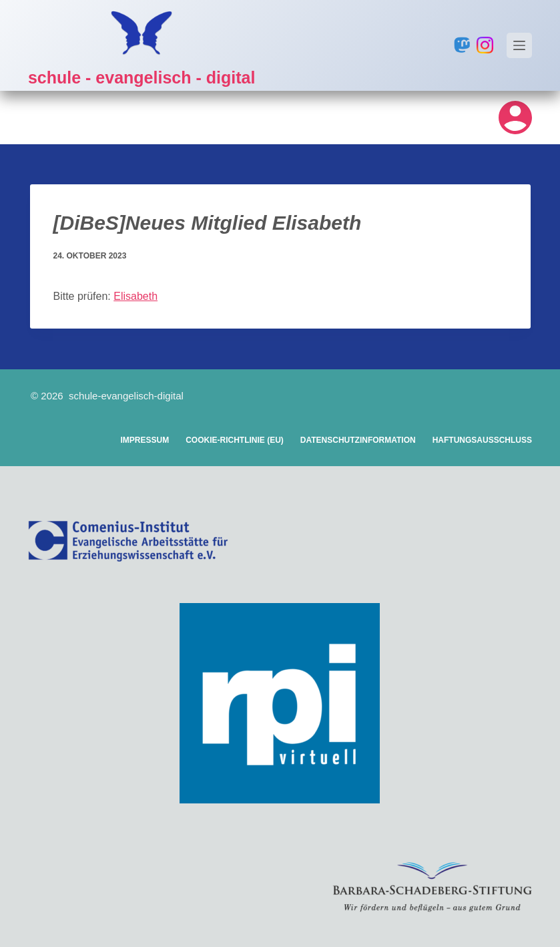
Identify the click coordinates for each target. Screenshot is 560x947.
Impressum (145, 440)
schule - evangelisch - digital (142, 77)
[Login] (515, 118)
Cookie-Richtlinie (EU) (235, 440)
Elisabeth (135, 296)
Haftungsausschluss (482, 440)
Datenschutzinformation (358, 440)
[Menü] (519, 45)
